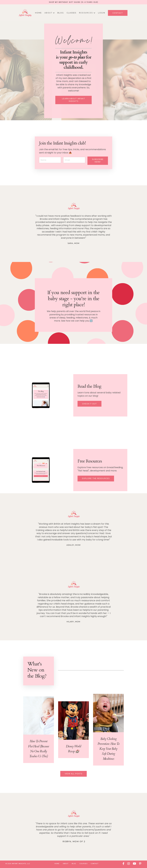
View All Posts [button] (73, 774)
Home (38, 13)
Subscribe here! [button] (98, 161)
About (66, 864)
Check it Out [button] (89, 404)
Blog (61, 13)
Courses (83, 864)
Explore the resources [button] (96, 479)
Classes (71, 13)
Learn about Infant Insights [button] (73, 100)
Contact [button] (118, 13)
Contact (95, 864)
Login (102, 13)
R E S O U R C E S (87, 13)
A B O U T (50, 13)
